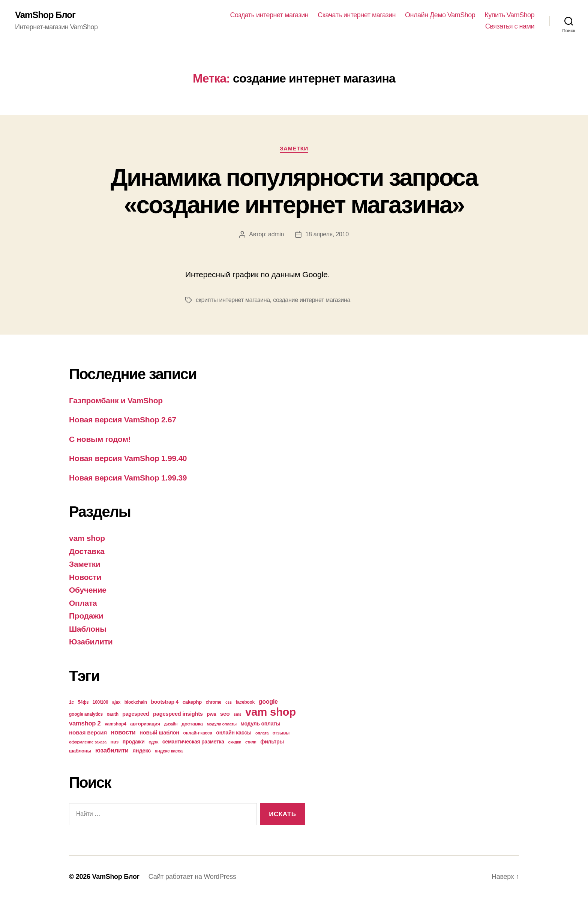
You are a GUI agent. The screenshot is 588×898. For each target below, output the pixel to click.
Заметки (294, 148)
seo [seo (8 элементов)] (225, 714)
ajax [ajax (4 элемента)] (116, 702)
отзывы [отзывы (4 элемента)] (281, 733)
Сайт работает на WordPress (192, 877)
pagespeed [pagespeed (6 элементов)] (136, 714)
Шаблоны (88, 629)
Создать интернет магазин (269, 15)
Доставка (87, 551)
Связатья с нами (510, 26)
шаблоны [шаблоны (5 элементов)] (80, 751)
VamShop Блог (45, 15)
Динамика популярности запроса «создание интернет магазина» (294, 191)
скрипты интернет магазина (233, 300)
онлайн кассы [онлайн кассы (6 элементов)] (234, 733)
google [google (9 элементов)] (268, 701)
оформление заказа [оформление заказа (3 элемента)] (88, 742)
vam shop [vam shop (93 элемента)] (271, 712)
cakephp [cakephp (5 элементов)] (192, 702)
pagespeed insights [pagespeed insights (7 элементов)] (178, 714)
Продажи (86, 616)
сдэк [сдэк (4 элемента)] (153, 742)
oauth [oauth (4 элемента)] (112, 714)
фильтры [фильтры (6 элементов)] (272, 742)
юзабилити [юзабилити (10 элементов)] (112, 750)
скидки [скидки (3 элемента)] (235, 742)
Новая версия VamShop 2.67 (123, 420)
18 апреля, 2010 (327, 234)
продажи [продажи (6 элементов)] (134, 742)
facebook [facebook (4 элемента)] (245, 702)
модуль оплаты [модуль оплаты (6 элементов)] (261, 724)
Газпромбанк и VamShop (116, 400)
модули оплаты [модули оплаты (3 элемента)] (222, 724)
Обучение (88, 590)
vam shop (87, 538)
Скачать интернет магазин (357, 15)
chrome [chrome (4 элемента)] (214, 702)
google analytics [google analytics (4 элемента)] (86, 714)
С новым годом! (100, 439)
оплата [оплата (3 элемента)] (262, 733)
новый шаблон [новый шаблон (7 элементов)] (159, 733)
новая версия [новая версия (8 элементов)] (88, 732)
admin (276, 234)
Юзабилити (91, 642)
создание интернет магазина (312, 300)
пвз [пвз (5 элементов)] (114, 742)
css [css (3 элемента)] (229, 702)
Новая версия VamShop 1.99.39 (128, 478)
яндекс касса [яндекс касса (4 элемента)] (169, 751)
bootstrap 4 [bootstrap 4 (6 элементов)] (165, 702)
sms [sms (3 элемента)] (238, 714)
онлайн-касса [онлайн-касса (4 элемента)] (198, 733)
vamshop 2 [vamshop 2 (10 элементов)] (85, 723)
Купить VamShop (509, 15)
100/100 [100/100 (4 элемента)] (100, 702)
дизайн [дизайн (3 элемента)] (171, 724)
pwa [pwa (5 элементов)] (211, 714)
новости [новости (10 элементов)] (123, 732)
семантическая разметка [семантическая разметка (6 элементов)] (193, 742)
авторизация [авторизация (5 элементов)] (145, 724)
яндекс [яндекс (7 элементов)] (142, 751)
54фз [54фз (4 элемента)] (83, 702)
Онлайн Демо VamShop (440, 15)
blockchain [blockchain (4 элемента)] (136, 702)
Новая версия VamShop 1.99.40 (128, 458)
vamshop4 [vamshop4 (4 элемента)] (115, 724)
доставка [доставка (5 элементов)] (192, 724)
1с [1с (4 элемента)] (71, 702)
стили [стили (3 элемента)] (251, 742)
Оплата (83, 603)
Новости (85, 577)
